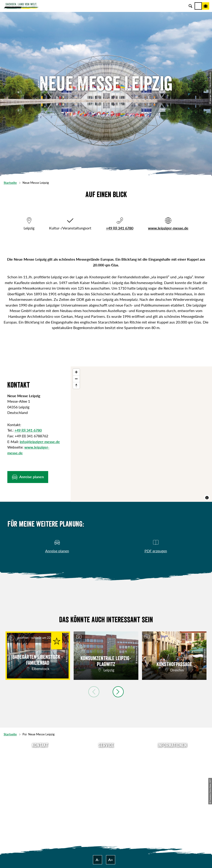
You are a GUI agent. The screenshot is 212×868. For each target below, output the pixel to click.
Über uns (172, 755)
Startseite (10, 183)
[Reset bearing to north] (76, 385)
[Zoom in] (76, 372)
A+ (111, 860)
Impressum (172, 770)
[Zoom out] (76, 379)
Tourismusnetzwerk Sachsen (172, 785)
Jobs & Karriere (172, 762)
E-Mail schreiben (40, 762)
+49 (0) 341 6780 (120, 228)
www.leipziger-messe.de (168, 228)
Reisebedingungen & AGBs (172, 792)
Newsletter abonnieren (106, 762)
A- (98, 860)
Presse (106, 770)
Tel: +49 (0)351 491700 (40, 755)
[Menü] (198, 6)
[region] (141, 434)
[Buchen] (206, 6)
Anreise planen (106, 755)
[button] (28, 477)
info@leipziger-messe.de (40, 442)
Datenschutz (172, 777)
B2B (106, 777)
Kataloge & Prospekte (106, 785)
